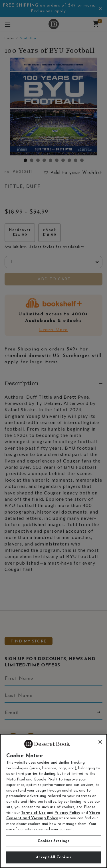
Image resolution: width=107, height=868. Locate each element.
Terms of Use (33, 813)
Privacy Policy (67, 813)
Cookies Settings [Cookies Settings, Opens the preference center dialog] (53, 841)
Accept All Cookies (53, 857)
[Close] (100, 742)
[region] (53, 801)
